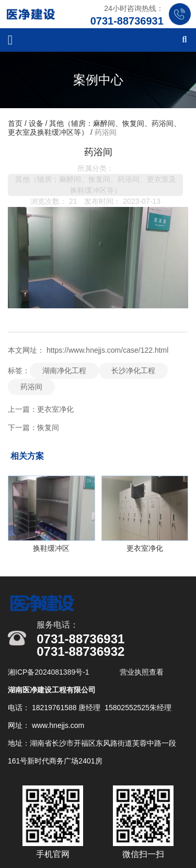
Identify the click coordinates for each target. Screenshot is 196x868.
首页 (16, 123)
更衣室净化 (55, 409)
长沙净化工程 (133, 371)
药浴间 (31, 387)
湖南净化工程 (64, 371)
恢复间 (48, 427)
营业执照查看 (142, 672)
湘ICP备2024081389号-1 (50, 672)
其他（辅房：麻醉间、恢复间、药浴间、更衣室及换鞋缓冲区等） (96, 185)
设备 (36, 123)
